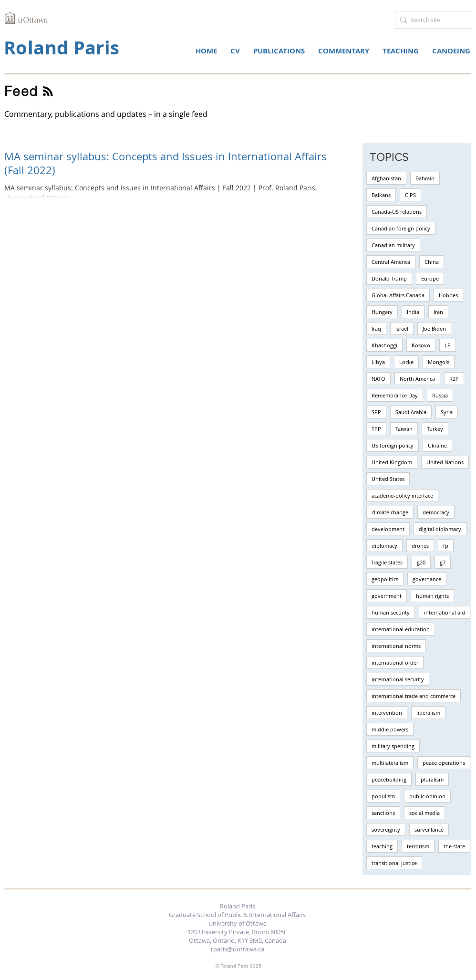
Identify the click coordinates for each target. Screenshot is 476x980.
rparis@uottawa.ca (238, 949)
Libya (378, 362)
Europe (430, 278)
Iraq (376, 328)
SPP (376, 412)
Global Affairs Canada (398, 295)
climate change (390, 512)
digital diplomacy (440, 529)
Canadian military (393, 245)
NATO (378, 379)
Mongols (439, 362)
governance (427, 579)
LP (448, 345)
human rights (432, 596)
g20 (421, 562)
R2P (454, 379)
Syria (447, 412)
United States (388, 479)
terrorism (418, 846)
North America (417, 379)
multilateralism (390, 763)
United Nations (445, 462)
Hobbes (448, 295)
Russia (440, 395)
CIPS (410, 195)
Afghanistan (386, 178)
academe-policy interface (402, 495)
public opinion (427, 796)
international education (401, 629)
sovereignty (386, 829)
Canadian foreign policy (401, 228)
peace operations (444, 763)
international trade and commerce (414, 696)
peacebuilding (389, 779)
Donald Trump (389, 278)
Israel (402, 328)
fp (446, 546)
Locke (406, 362)
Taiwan (404, 429)
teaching (382, 846)
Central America (391, 262)
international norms (396, 646)
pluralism (432, 779)
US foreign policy (393, 445)
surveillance (429, 829)
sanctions (383, 813)
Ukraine (437, 445)
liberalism (428, 713)
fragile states (387, 562)
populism (383, 796)
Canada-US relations (397, 212)
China (432, 262)
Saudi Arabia (411, 412)
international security (398, 679)
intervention (387, 713)
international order (395, 662)
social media (424, 813)
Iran (438, 312)
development (388, 529)
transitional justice (394, 863)
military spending (393, 746)
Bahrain (425, 178)
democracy (436, 512)
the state (454, 846)
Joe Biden (434, 328)
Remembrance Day (395, 395)
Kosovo (421, 345)
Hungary (382, 312)
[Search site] (431, 20)
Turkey (435, 429)
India (413, 312)
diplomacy (384, 546)
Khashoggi (384, 345)
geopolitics (385, 579)
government (387, 596)
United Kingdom (392, 462)
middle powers (390, 729)
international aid (445, 612)
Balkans (381, 195)
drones (420, 546)
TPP (376, 429)
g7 (443, 562)
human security (391, 612)
